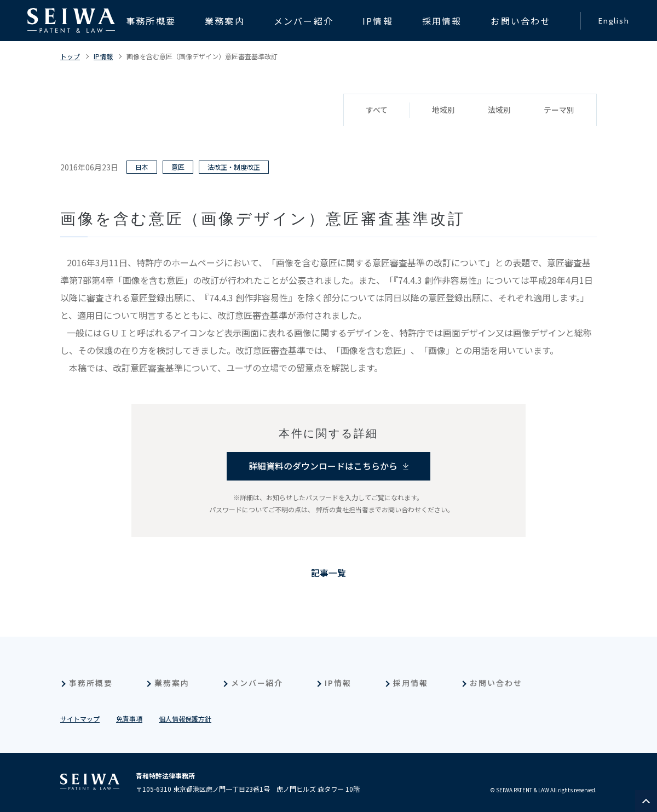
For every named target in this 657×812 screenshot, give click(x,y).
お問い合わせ (496, 683)
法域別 (499, 110)
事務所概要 (91, 683)
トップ (70, 56)
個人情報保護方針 (185, 719)
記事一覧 (328, 573)
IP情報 (103, 56)
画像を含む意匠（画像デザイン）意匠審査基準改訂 (202, 56)
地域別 (443, 110)
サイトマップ (80, 719)
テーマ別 (559, 110)
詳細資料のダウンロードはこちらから (323, 466)
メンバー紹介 (257, 683)
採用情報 (411, 683)
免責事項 (129, 719)
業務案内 (172, 683)
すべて (377, 110)
